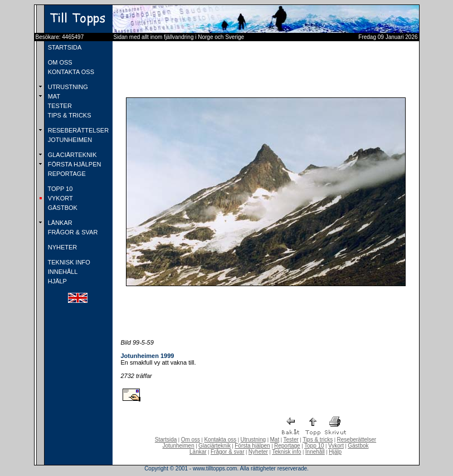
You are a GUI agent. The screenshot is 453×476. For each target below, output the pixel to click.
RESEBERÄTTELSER (77, 130)
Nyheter (258, 452)
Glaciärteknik (215, 446)
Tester (291, 440)
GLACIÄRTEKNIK (72, 155)
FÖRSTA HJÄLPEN (74, 164)
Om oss (191, 440)
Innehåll (315, 452)
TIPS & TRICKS (69, 115)
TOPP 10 (60, 189)
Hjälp (335, 452)
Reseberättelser (357, 440)
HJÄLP (57, 281)
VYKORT (60, 198)
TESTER (59, 106)
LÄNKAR (59, 223)
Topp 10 (314, 446)
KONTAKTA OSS (70, 72)
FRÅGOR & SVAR (72, 232)
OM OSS (59, 62)
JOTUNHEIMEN (69, 140)
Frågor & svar (228, 452)
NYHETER (62, 247)
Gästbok (358, 446)
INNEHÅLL (62, 272)
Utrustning (254, 440)
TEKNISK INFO (68, 262)
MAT (53, 96)
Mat (275, 440)
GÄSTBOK (62, 208)
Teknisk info (286, 452)
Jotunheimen (178, 446)
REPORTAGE (66, 174)
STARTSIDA (64, 47)
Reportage (287, 446)
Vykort (336, 446)
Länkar (198, 452)
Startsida (166, 440)
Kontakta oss (220, 440)
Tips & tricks (318, 440)
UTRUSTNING (67, 87)
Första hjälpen (252, 446)
